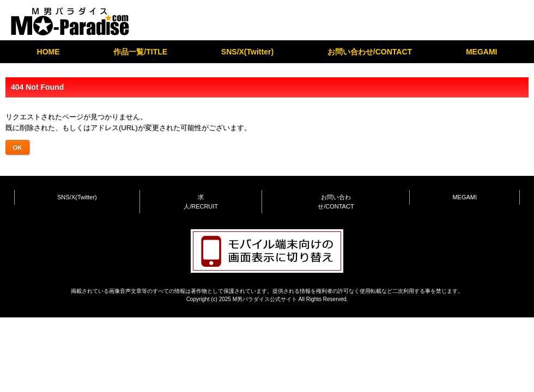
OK (17, 147)
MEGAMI (482, 52)
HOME (48, 52)
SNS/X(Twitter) (247, 52)
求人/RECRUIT (201, 202)
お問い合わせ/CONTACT (370, 52)
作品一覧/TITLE (140, 52)
